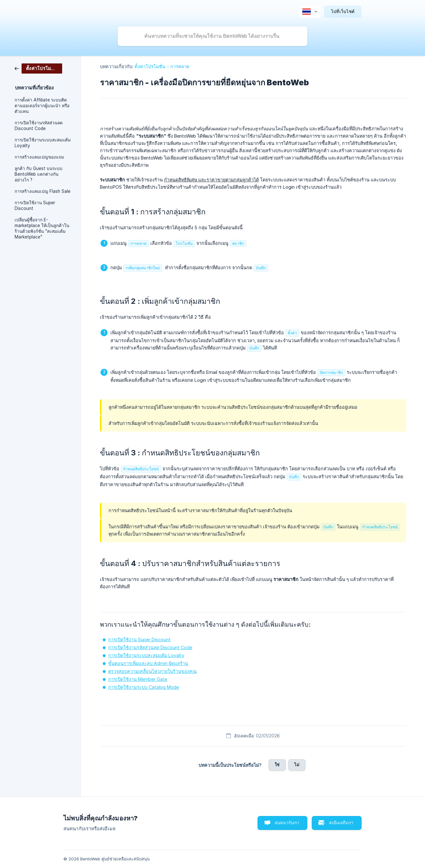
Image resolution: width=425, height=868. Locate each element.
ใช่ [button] (277, 765)
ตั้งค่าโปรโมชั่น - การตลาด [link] (162, 66)
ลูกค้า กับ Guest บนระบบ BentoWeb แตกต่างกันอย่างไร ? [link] (39, 174)
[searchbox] (213, 36)
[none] (310, 12)
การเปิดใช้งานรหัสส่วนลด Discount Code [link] (39, 126)
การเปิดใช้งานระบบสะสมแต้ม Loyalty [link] (43, 143)
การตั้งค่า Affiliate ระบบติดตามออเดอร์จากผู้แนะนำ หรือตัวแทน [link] (42, 106)
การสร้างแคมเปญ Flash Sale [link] (43, 191)
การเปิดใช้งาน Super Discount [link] (35, 206)
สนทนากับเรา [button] (287, 823)
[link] (38, 68)
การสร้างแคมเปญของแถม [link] (39, 157)
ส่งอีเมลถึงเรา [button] (341, 823)
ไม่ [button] (297, 765)
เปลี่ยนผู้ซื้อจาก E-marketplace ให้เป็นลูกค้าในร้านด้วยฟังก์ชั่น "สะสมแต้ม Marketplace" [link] (42, 228)
